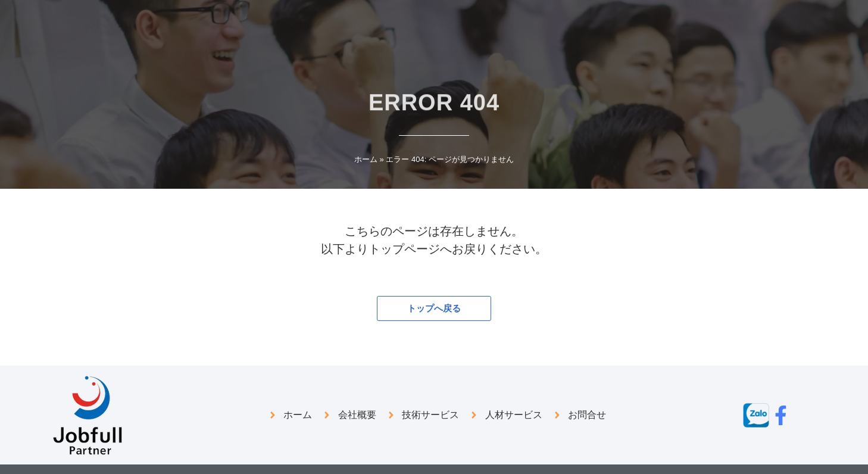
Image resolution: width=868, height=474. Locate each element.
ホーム (366, 159)
